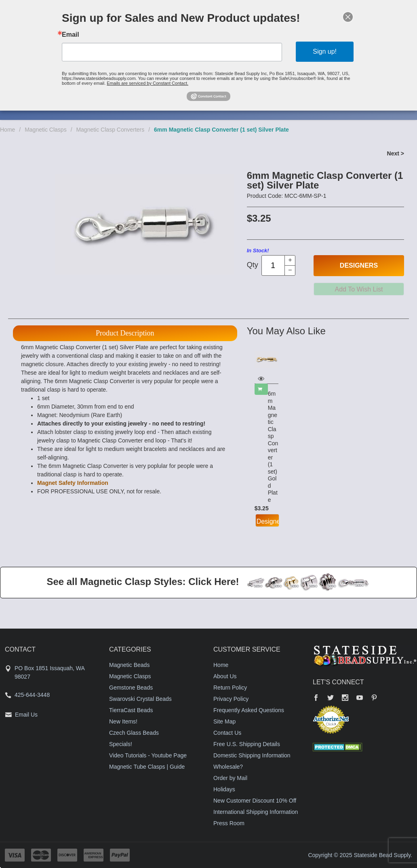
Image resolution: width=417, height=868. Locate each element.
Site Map (224, 721)
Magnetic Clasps (46, 130)
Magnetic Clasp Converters (110, 130)
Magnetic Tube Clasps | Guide (147, 767)
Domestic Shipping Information (252, 755)
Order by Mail (230, 778)
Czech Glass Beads (134, 733)
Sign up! (325, 51)
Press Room (229, 823)
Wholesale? (228, 767)
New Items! (123, 721)
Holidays (224, 789)
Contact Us (227, 733)
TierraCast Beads (131, 710)
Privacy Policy (231, 699)
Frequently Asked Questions (249, 710)
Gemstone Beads (131, 688)
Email (71, 35)
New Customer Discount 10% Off (255, 801)
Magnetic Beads (129, 665)
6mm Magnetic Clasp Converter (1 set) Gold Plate (273, 447)
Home (7, 130)
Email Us (26, 715)
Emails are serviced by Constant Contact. (147, 83)
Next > (396, 153)
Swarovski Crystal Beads (140, 699)
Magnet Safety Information (73, 483)
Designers (359, 265)
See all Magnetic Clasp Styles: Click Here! (143, 582)
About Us (225, 676)
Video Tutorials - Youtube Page (148, 755)
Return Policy (230, 688)
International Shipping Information (256, 812)
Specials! (121, 744)
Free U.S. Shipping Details (247, 744)
